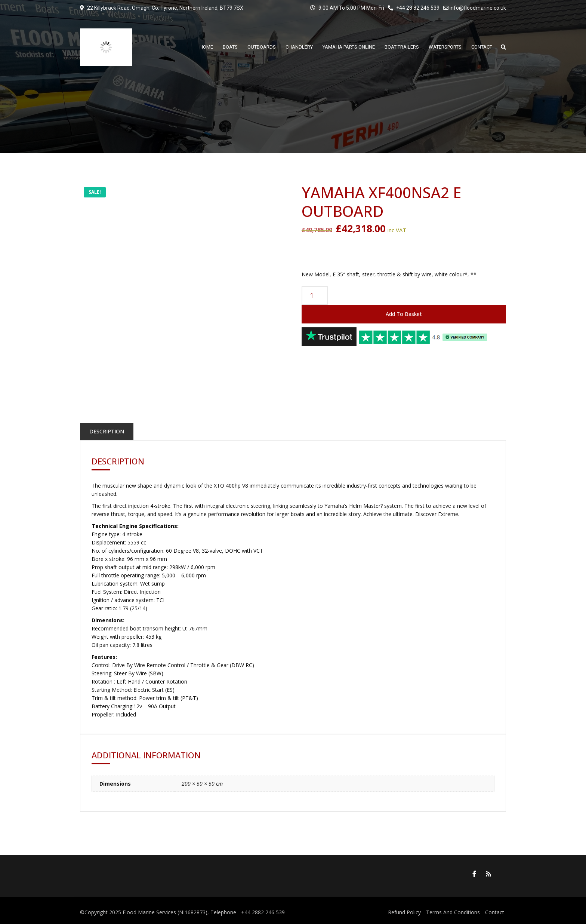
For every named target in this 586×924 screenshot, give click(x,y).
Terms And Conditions (453, 912)
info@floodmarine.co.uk (478, 8)
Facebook (474, 874)
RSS (488, 874)
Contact (495, 912)
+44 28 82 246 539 (414, 8)
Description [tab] (107, 431)
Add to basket (404, 314)
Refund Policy (404, 912)
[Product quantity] (315, 295)
